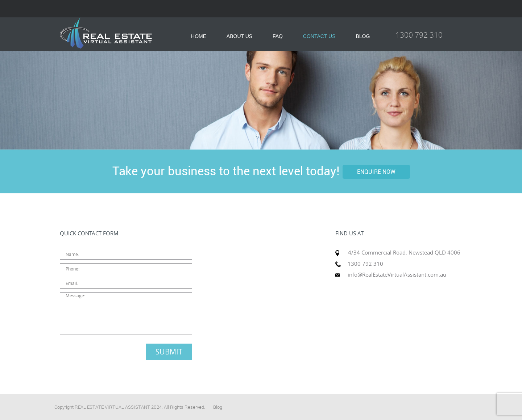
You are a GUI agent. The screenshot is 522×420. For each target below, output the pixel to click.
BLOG (363, 36)
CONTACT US (319, 36)
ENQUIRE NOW (376, 172)
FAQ (278, 36)
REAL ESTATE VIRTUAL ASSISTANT (112, 407)
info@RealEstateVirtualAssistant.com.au (397, 274)
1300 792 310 (419, 35)
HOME (199, 36)
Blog (218, 407)
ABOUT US (239, 36)
